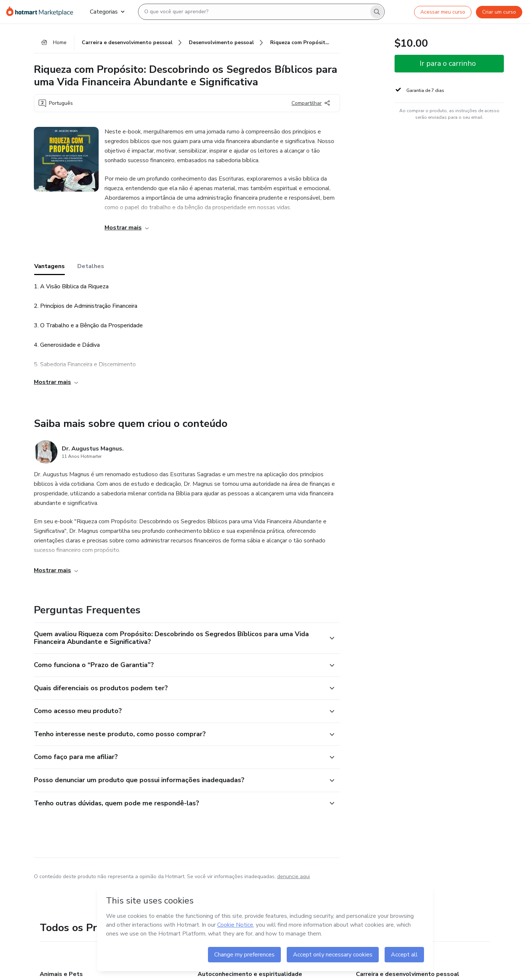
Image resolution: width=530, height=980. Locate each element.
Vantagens (50, 266)
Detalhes (91, 266)
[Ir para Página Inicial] (42, 12)
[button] (179, 638)
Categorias (107, 12)
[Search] (377, 12)
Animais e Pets (61, 974)
